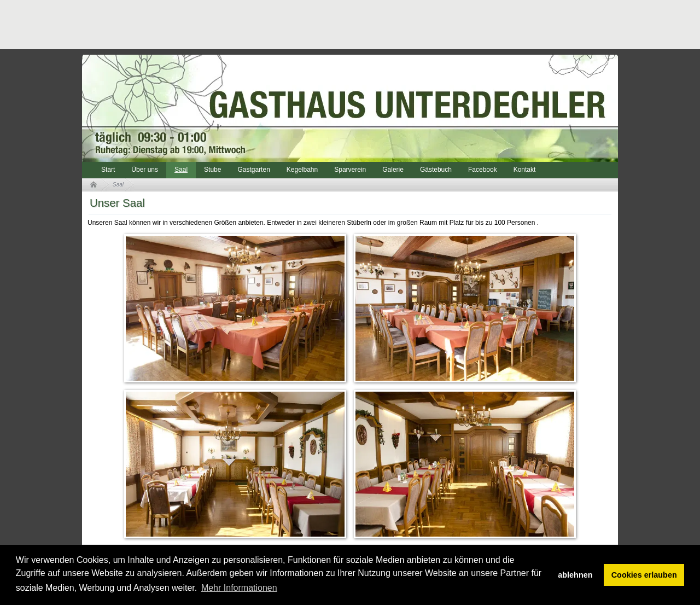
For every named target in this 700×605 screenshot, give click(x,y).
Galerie (393, 170)
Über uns (145, 170)
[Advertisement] (281, 25)
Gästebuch (436, 170)
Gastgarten (253, 170)
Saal (181, 170)
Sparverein (350, 170)
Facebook (483, 170)
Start (108, 170)
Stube (212, 170)
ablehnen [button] (575, 575)
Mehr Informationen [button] (239, 588)
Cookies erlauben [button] (644, 575)
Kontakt (525, 170)
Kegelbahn (302, 170)
